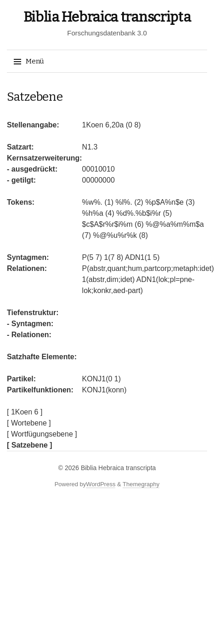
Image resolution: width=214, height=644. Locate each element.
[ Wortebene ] (29, 423)
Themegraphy (141, 484)
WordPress (101, 484)
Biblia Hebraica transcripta (107, 17)
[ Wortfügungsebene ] (42, 434)
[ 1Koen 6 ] (25, 412)
